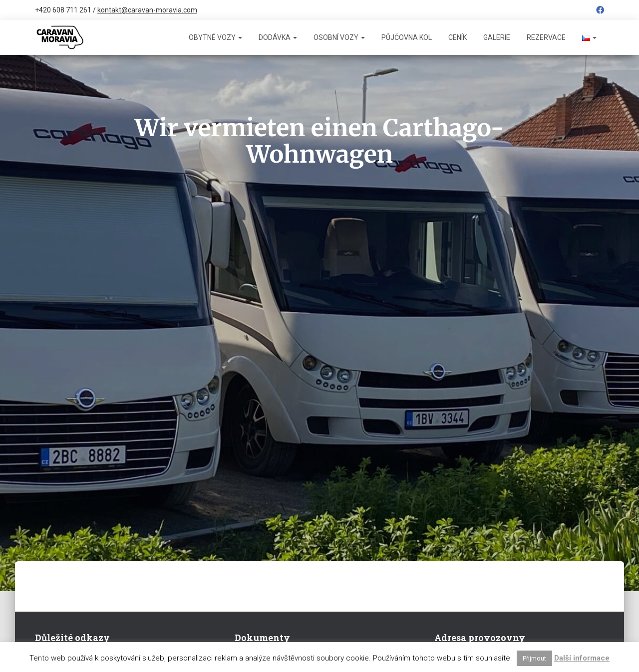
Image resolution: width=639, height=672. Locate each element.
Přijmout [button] (534, 658)
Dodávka (278, 37)
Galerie (497, 37)
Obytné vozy (215, 37)
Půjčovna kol (407, 37)
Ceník (458, 37)
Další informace (582, 658)
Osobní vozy (339, 37)
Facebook (600, 11)
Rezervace (546, 37)
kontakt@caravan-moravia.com (147, 10)
